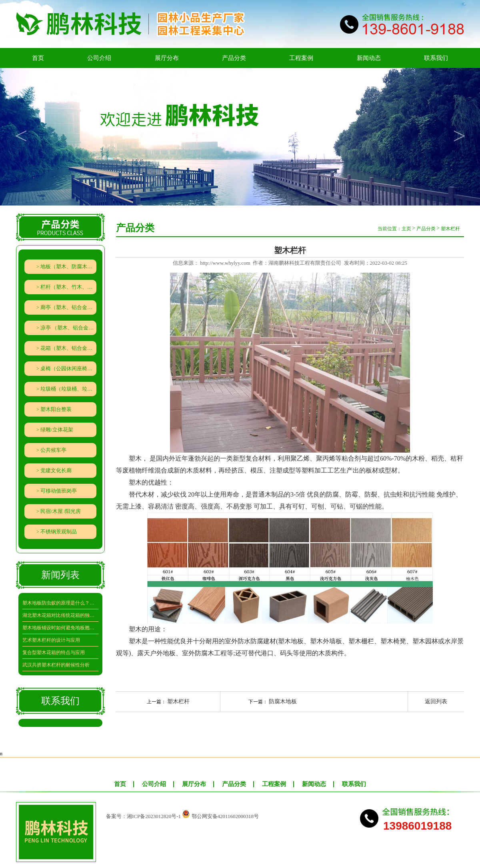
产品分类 (234, 58)
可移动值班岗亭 (59, 491)
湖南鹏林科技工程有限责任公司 (305, 263)
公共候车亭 (53, 450)
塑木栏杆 (450, 229)
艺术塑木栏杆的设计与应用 (51, 640)
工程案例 (301, 58)
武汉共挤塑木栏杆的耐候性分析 (56, 665)
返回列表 (436, 701)
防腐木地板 (283, 701)
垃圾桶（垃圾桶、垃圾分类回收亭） (68, 389)
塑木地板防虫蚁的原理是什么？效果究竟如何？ (60, 603)
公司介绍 (99, 58)
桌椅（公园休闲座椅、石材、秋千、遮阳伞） (68, 368)
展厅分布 (167, 58)
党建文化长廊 (56, 470)
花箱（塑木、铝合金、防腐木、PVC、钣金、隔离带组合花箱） (68, 348)
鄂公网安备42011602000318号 (225, 816)
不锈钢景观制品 (59, 532)
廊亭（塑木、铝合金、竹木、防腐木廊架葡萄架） (68, 307)
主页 (406, 229)
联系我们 (436, 58)
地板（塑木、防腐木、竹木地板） (68, 266)
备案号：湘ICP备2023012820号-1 (143, 816)
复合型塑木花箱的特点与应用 (54, 652)
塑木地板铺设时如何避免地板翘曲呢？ (60, 628)
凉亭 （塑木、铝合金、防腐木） (68, 328)
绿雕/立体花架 (57, 430)
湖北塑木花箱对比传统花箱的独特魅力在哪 (60, 615)
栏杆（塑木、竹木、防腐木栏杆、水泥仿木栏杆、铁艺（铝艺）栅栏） (68, 287)
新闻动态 (369, 58)
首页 (38, 58)
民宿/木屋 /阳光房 (61, 511)
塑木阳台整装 (56, 409)
